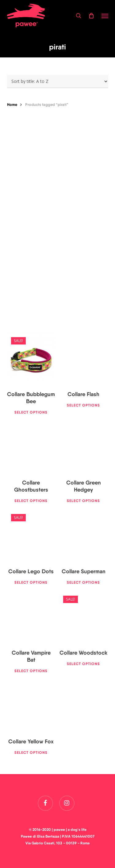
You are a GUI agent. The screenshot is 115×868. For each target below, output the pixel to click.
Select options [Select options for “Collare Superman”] (83, 582)
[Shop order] (58, 82)
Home (12, 104)
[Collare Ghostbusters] (31, 447)
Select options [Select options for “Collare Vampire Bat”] (31, 671)
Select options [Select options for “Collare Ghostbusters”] (31, 501)
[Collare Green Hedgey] (83, 447)
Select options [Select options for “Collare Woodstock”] (83, 664)
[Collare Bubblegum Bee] (31, 359)
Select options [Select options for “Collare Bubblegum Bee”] (31, 412)
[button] (105, 16)
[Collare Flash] (83, 359)
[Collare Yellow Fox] (31, 706)
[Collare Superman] (83, 536)
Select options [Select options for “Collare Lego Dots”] (31, 582)
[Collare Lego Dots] (31, 536)
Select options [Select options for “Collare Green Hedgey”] (83, 501)
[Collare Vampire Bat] (31, 617)
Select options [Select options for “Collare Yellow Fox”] (31, 752)
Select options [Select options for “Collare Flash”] (83, 405)
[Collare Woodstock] (83, 617)
